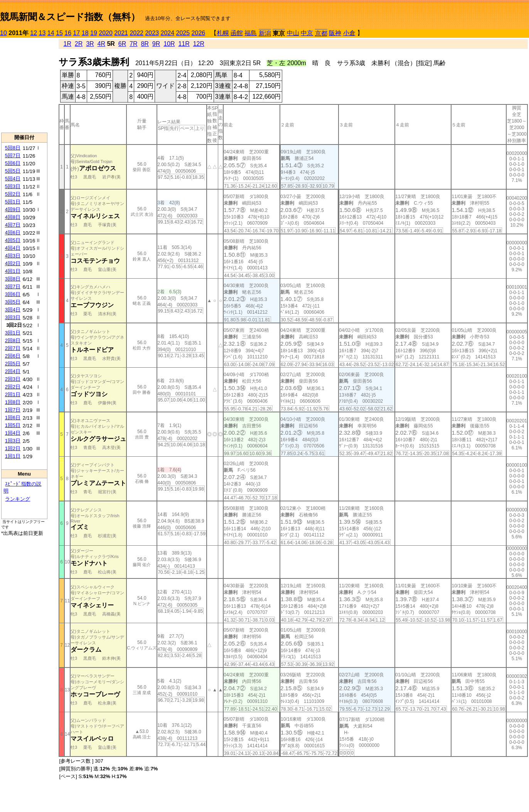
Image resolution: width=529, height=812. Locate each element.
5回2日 (13, 194)
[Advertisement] (24, 85)
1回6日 (13, 418)
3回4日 (13, 310)
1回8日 (13, 402)
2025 (183, 33)
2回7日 (13, 348)
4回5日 (13, 240)
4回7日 (13, 225)
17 (77, 33)
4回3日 (13, 256)
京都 (321, 33)
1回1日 (13, 456)
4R (101, 44)
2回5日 (13, 364)
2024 (167, 33)
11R (184, 44)
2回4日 (13, 371)
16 (68, 33)
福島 (251, 33)
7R (133, 44)
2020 (106, 33)
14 (51, 33)
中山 (293, 33)
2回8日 (13, 340)
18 (85, 33)
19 (94, 33)
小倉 (349, 33)
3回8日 (13, 279)
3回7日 (13, 287)
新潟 (265, 33)
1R (67, 44)
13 (42, 33)
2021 (121, 33)
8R (145, 44)
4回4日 (13, 248)
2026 (199, 33)
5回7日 (13, 156)
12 (34, 33)
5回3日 (13, 186)
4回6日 (13, 233)
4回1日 (13, 271)
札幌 (223, 33)
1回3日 (13, 441)
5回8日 (13, 148)
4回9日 (13, 209)
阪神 (335, 33)
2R (79, 44)
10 (3, 33)
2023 (152, 33)
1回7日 (13, 410)
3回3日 (13, 317)
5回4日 (13, 179)
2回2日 (13, 387)
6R (122, 44)
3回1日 (13, 333)
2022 (136, 33)
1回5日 (13, 425)
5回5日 (13, 171)
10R (169, 44)
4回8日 (13, 217)
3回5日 (13, 302)
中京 (307, 33)
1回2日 (13, 448)
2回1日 (13, 394)
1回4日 (13, 433)
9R (156, 44)
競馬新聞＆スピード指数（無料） (70, 17)
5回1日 (13, 202)
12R (199, 44)
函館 (237, 33)
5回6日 (13, 163)
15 (59, 33)
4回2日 (13, 263)
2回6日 (13, 356)
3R (90, 44)
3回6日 (13, 294)
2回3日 (13, 379)
